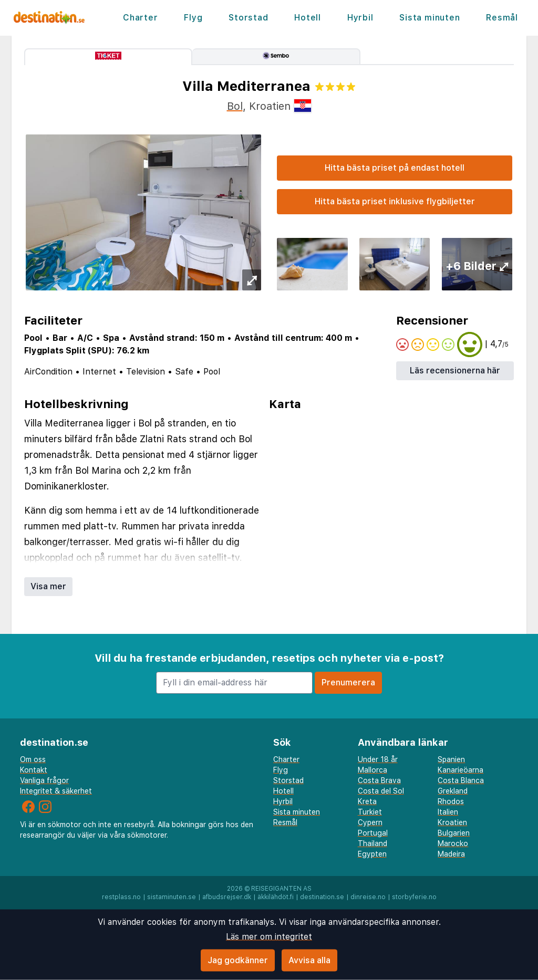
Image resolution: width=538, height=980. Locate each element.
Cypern (370, 822)
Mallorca (373, 770)
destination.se (322, 897)
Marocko (453, 843)
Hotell (308, 18)
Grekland (453, 791)
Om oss (33, 759)
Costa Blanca (461, 780)
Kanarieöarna (461, 770)
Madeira (451, 854)
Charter (141, 18)
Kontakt (34, 770)
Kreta (367, 801)
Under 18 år (378, 759)
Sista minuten (430, 18)
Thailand (373, 843)
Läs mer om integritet (269, 937)
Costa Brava (379, 780)
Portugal (373, 833)
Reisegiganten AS (281, 889)
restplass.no (121, 897)
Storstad (248, 18)
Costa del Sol (381, 791)
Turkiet (370, 812)
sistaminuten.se (172, 897)
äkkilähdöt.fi (276, 897)
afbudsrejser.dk (227, 897)
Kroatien (452, 822)
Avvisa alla (309, 960)
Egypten (372, 854)
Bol (235, 106)
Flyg (193, 18)
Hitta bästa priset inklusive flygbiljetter (395, 201)
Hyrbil (360, 18)
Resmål (502, 18)
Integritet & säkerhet (56, 791)
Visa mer (48, 586)
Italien (448, 812)
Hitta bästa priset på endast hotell (395, 168)
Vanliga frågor (44, 780)
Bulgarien (454, 833)
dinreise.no (368, 897)
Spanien (451, 759)
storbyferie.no (414, 897)
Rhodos (451, 801)
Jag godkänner (238, 960)
